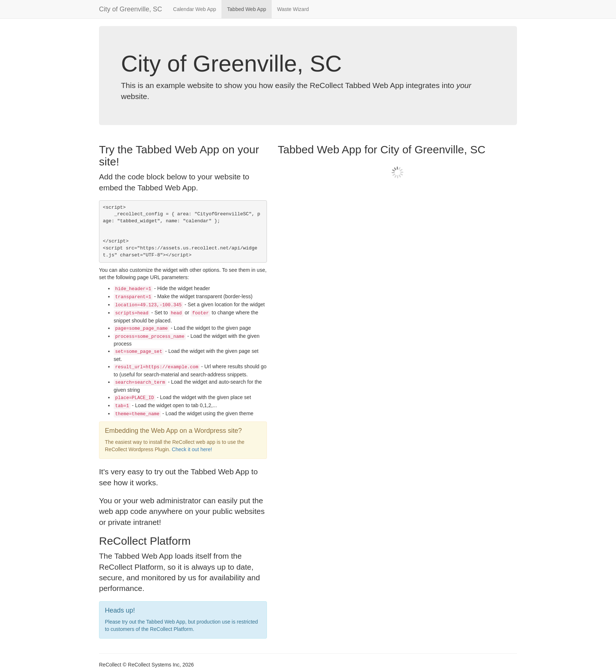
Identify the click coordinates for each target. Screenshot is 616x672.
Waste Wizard (293, 9)
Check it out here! (192, 449)
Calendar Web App (195, 9)
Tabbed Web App (246, 9)
